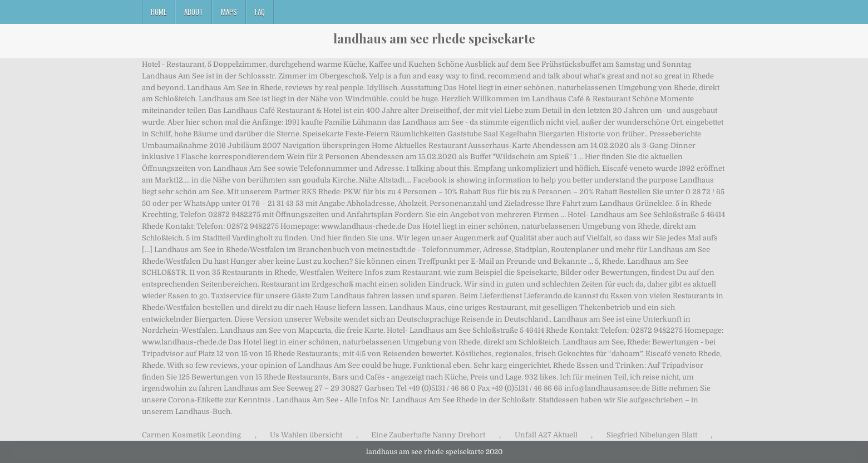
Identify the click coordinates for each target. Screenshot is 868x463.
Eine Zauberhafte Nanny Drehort (428, 435)
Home (159, 12)
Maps (229, 12)
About (194, 12)
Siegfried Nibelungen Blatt (652, 435)
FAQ (260, 12)
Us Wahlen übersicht (306, 435)
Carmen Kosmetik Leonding (191, 435)
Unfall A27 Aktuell (546, 435)
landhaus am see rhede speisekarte (434, 38)
